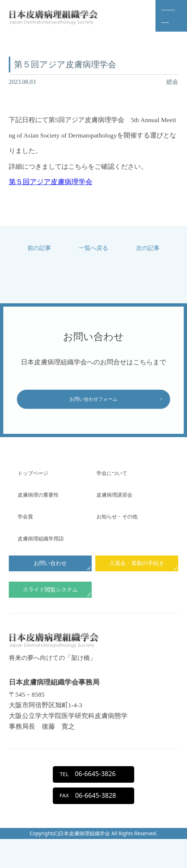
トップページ (37, 478)
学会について (116, 478)
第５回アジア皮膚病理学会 (51, 182)
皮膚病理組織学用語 (47, 543)
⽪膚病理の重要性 (44, 500)
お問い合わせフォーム (93, 402)
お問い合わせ (50, 571)
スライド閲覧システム (50, 602)
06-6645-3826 (86, 795)
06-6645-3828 (86, 822)
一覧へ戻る (93, 248)
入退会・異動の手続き (137, 571)
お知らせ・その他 (123, 521)
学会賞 (27, 521)
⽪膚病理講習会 (120, 500)
